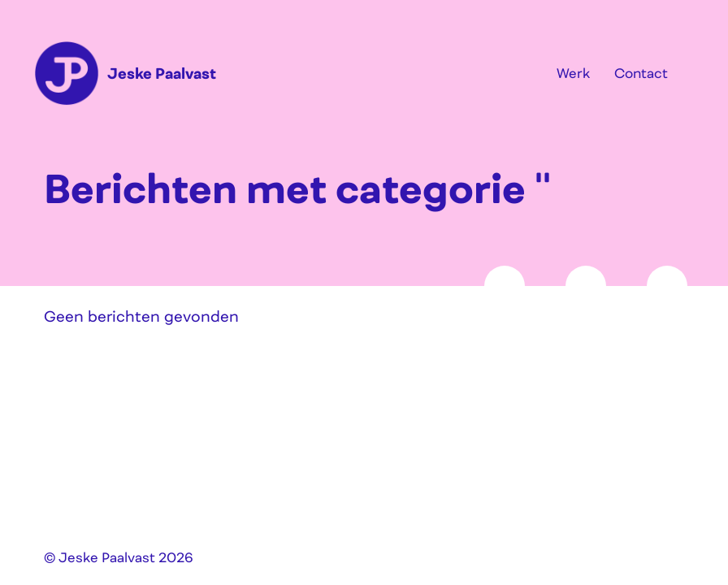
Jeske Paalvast (162, 74)
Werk (573, 73)
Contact (641, 73)
